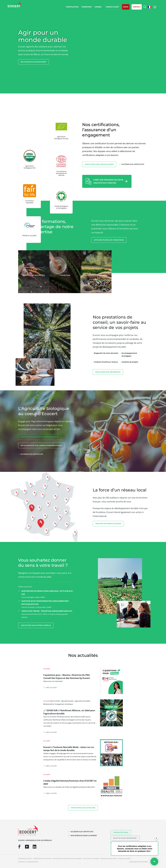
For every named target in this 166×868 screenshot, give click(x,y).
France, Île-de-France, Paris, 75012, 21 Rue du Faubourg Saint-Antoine (47, 614)
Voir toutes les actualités (83, 808)
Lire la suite (51, 688)
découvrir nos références (108, 372)
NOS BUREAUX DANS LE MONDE (84, 835)
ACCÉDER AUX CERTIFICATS (82, 832)
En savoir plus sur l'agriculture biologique (41, 445)
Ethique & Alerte (124, 859)
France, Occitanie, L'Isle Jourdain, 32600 (47, 604)
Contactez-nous (121, 832)
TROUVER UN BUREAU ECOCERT (108, 524)
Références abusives (108, 859)
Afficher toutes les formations (109, 240)
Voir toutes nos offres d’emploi (36, 625)
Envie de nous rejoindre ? (125, 838)
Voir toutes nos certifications (99, 164)
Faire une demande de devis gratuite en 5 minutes (108, 181)
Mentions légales (25, 859)
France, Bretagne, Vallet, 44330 (47, 594)
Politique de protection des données (67, 859)
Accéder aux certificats (133, 164)
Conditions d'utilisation (42, 859)
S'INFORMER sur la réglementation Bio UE (40, 437)
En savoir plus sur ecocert (33, 62)
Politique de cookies (91, 859)
